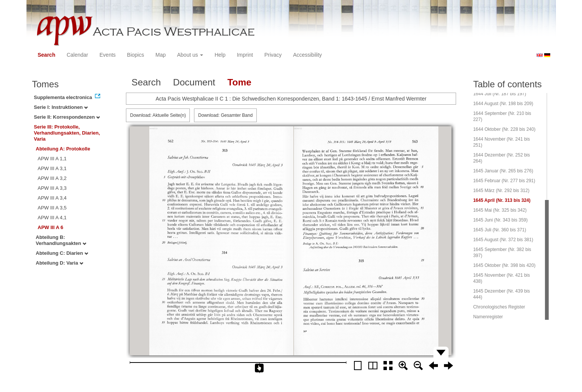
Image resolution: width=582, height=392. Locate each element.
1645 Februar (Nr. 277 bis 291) (504, 181)
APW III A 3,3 (52, 188)
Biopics (136, 55)
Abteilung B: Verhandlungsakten (61, 240)
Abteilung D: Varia (60, 263)
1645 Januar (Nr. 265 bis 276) (503, 171)
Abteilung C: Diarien (62, 253)
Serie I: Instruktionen (61, 107)
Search (47, 55)
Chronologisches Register (499, 307)
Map (161, 55)
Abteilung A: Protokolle (63, 149)
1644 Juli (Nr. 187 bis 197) (500, 94)
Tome (239, 82)
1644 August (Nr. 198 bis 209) (503, 104)
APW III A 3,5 (52, 208)
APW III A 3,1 (52, 168)
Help (220, 55)
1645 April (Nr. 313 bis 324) (502, 200)
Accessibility (307, 55)
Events (108, 55)
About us (190, 55)
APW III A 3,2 (52, 178)
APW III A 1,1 (52, 159)
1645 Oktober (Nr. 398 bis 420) (504, 265)
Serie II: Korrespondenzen (67, 117)
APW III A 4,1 (52, 218)
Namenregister (488, 317)
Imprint (245, 55)
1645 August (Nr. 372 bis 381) (503, 240)
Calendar (77, 55)
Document (194, 82)
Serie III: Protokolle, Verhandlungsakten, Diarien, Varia (67, 133)
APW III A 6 (51, 227)
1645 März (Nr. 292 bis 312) (501, 191)
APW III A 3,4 (52, 198)
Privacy (273, 55)
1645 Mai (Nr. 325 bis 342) (500, 210)
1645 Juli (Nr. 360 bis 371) (500, 230)
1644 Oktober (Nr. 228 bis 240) (504, 129)
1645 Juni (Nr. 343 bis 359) (500, 220)
